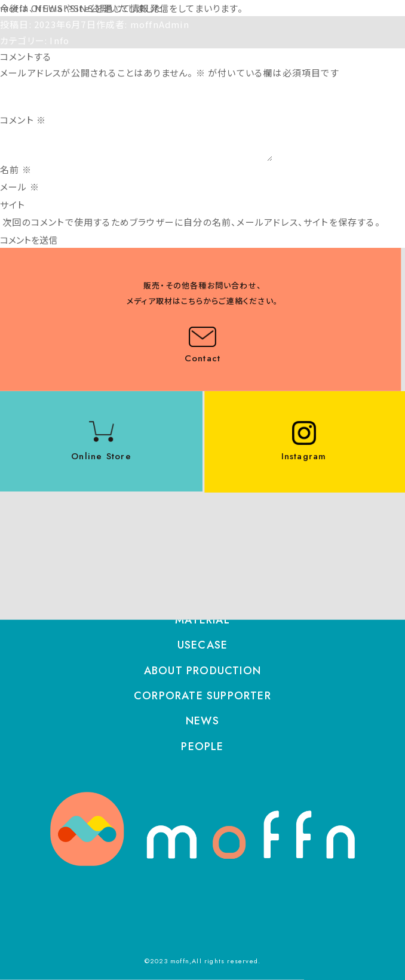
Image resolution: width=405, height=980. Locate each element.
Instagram (304, 456)
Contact (202, 358)
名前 (16, 169)
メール (20, 187)
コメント (23, 120)
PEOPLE (202, 746)
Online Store (101, 456)
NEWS (202, 721)
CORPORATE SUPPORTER (202, 696)
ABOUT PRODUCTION (202, 671)
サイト (13, 205)
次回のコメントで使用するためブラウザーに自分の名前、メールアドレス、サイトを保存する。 (191, 222)
